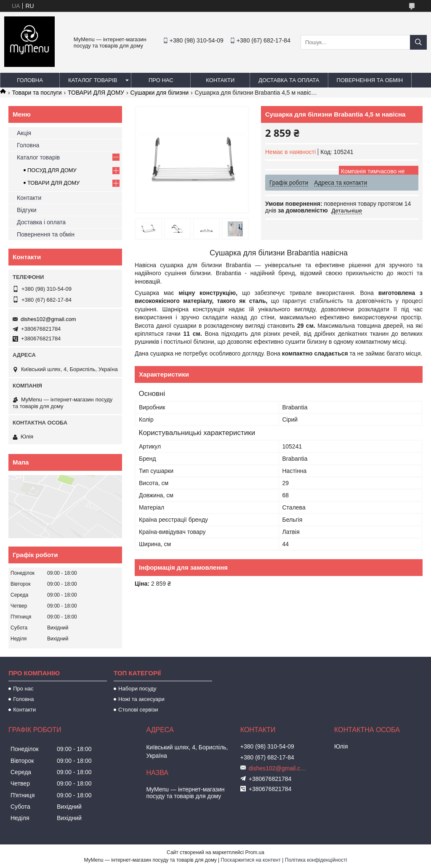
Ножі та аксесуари (141, 699)
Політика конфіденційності (316, 860)
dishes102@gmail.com (48, 319)
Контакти (220, 80)
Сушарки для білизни (159, 93)
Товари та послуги (37, 93)
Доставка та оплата (289, 80)
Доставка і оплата (41, 222)
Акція (24, 133)
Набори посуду (137, 689)
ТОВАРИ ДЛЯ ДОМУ (96, 93)
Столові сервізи (138, 710)
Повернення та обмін (370, 80)
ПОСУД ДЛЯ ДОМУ (52, 170)
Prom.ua (255, 852)
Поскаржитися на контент (251, 860)
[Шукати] (418, 42)
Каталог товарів (93, 80)
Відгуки (27, 210)
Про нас (161, 80)
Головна (30, 80)
